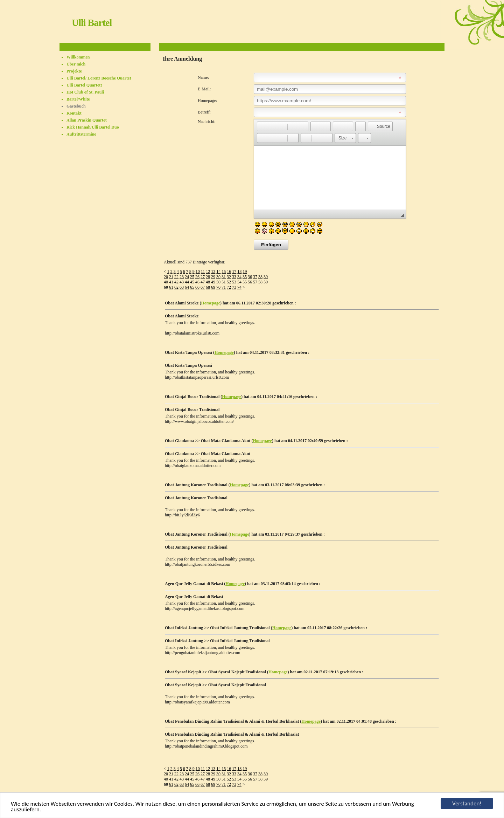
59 (266, 282)
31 (224, 277)
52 (229, 282)
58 (260, 282)
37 (255, 277)
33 (234, 277)
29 (213, 277)
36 (250, 277)
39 (266, 277)
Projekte (74, 71)
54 (239, 282)
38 (260, 277)
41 (171, 282)
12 (208, 271)
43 (182, 282)
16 (229, 271)
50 (218, 282)
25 (192, 277)
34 (239, 277)
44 (187, 282)
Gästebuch (76, 106)
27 (203, 277)
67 (203, 287)
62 (176, 287)
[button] (262, 126)
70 (218, 287)
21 (171, 277)
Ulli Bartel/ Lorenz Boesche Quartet (99, 78)
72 (229, 287)
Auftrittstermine (81, 134)
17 (234, 271)
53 (234, 282)
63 (182, 287)
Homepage (211, 303)
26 (197, 277)
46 (197, 282)
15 (224, 271)
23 (182, 277)
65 (192, 287)
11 (203, 271)
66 (197, 287)
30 (218, 277)
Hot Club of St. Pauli (85, 92)
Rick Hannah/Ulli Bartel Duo (93, 127)
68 (208, 287)
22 (176, 277)
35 (245, 277)
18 (239, 271)
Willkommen (78, 57)
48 (208, 282)
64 (187, 287)
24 (187, 277)
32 (229, 277)
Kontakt (74, 113)
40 (166, 282)
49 (213, 282)
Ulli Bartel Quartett (84, 85)
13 (213, 271)
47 (203, 282)
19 (245, 271)
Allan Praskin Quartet (87, 120)
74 (239, 287)
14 (218, 271)
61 (171, 287)
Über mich (76, 64)
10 (198, 271)
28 (208, 277)
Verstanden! (467, 803)
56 (250, 282)
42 (176, 282)
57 (255, 282)
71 (224, 287)
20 (166, 277)
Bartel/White (78, 99)
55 (245, 282)
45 (192, 282)
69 (213, 287)
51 (224, 282)
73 (234, 287)
